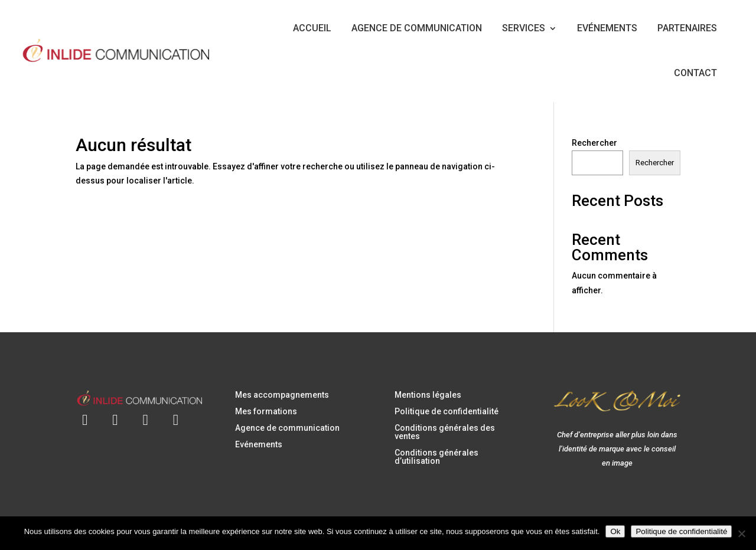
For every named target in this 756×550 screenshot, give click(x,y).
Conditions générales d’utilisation (436, 457)
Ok (615, 531)
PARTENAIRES (687, 28)
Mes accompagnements (282, 395)
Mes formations (266, 411)
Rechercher (594, 143)
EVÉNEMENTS (607, 28)
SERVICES (524, 28)
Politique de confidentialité (447, 411)
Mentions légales (428, 395)
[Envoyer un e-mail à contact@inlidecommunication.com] (85, 413)
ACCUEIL (312, 28)
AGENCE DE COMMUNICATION (417, 28)
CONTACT (695, 73)
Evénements (259, 444)
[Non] (741, 533)
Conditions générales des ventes (445, 432)
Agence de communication (287, 428)
